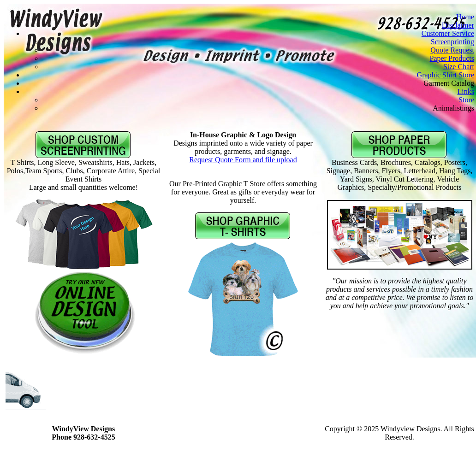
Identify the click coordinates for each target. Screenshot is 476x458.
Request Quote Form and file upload (243, 160)
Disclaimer (458, 25)
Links (466, 91)
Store (466, 100)
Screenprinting (452, 42)
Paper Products (452, 58)
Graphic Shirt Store (446, 75)
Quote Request (452, 50)
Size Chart (459, 67)
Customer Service (448, 33)
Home (465, 17)
